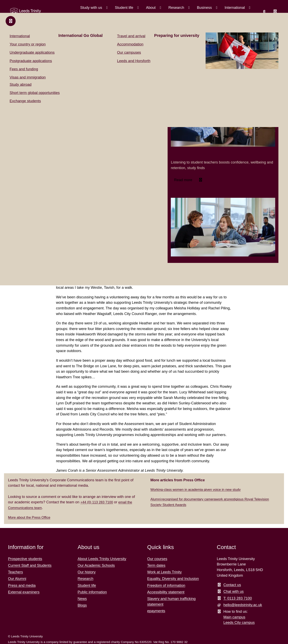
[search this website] (264, 12)
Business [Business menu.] (205, 8)
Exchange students (25, 101)
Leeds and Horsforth (134, 61)
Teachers (15, 572)
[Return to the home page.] (24, 12)
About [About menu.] (151, 8)
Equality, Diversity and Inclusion (173, 578)
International (20, 36)
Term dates (156, 565)
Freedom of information (166, 585)
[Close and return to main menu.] (11, 21)
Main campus (234, 617)
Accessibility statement (166, 592)
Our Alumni (17, 578)
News (82, 598)
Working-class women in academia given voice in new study (199, 489)
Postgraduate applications (31, 61)
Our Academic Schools (96, 565)
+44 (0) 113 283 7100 (98, 502)
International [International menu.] (235, 8)
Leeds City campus (239, 622)
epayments (156, 610)
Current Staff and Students (30, 565)
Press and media (22, 585)
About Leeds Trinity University (102, 558)
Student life (87, 585)
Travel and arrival (131, 36)
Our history (87, 572)
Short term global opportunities (35, 93)
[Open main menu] (275, 12)
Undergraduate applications (32, 52)
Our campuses (129, 52)
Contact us (232, 584)
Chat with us (233, 591)
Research (85, 578)
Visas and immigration (28, 77)
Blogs (82, 605)
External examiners (24, 592)
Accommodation (130, 44)
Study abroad (20, 84)
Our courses (157, 558)
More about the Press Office (31, 517)
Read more (184, 180)
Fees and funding (24, 69)
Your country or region (28, 44)
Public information (92, 592)
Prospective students (25, 558)
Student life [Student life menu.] (124, 8)
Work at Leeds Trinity (164, 572)
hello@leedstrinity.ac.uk (243, 604)
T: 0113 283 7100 (238, 598)
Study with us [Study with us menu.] (92, 8)
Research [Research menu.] (177, 8)
